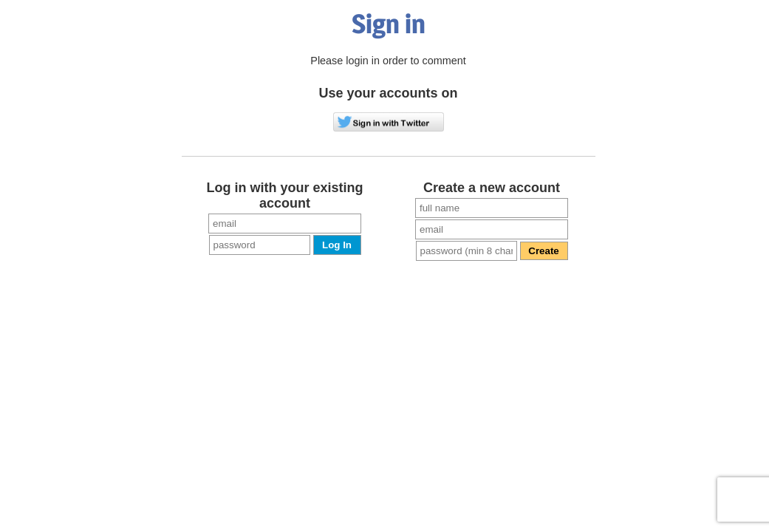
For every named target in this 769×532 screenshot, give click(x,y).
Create (544, 251)
